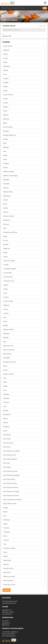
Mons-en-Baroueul (9, 350)
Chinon (5, 204)
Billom (5, 123)
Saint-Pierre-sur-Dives (10, 483)
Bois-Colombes (8, 127)
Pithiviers (6, 402)
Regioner (7, 590)
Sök (45, 8)
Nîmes (5, 382)
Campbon (6, 163)
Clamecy (6, 212)
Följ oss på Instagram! (9, 636)
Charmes (6, 188)
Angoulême (7, 66)
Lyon (5, 317)
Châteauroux (7, 196)
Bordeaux (6, 131)
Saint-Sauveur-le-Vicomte (11, 495)
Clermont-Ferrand (9, 216)
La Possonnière (8, 277)
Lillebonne (6, 305)
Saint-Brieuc (7, 435)
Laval (5, 293)
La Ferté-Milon (8, 273)
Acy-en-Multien (8, 46)
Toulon (5, 536)
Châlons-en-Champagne (10, 176)
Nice (5, 378)
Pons (5, 406)
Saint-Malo (7, 463)
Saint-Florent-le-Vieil (10, 455)
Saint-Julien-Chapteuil (10, 459)
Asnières (6, 78)
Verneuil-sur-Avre (8, 568)
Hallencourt (7, 248)
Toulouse (6, 540)
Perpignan (6, 398)
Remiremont (7, 414)
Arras (5, 74)
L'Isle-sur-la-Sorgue (9, 261)
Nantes (5, 370)
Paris (5, 390)
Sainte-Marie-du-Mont (10, 503)
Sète (5, 516)
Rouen (5, 431)
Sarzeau (6, 508)
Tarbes (5, 524)
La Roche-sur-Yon (9, 281)
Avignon (6, 103)
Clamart (6, 208)
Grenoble (6, 244)
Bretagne (6, 147)
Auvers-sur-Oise (8, 95)
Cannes (5, 167)
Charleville (6, 184)
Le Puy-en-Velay (8, 301)
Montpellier (7, 358)
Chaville (6, 200)
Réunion (6, 423)
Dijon (5, 228)
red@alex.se (14, 632)
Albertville (6, 50)
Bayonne (6, 115)
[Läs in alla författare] (42, 26)
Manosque (6, 333)
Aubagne (6, 82)
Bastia (5, 111)
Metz (5, 342)
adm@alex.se (6, 623)
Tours (5, 544)
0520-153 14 (6, 625)
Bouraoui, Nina (7, 36)
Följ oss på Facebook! (9, 634)
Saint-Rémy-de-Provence (11, 487)
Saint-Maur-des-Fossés (10, 471)
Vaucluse (6, 564)
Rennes (6, 418)
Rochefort (6, 427)
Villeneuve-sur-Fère (9, 576)
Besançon (6, 119)
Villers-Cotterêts (8, 580)
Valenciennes (7, 560)
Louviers (6, 313)
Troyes (5, 552)
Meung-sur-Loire (8, 346)
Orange (5, 386)
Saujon (5, 512)
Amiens (6, 58)
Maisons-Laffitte (8, 329)
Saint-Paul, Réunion (9, 479)
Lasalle (5, 289)
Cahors (5, 155)
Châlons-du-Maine (9, 171)
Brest (5, 143)
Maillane (6, 325)
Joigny (5, 256)
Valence (6, 556)
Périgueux (6, 394)
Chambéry (6, 180)
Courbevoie (7, 220)
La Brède (6, 265)
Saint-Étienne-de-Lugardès (11, 451)
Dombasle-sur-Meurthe (10, 232)
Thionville (6, 528)
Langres (6, 285)
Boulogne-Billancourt (10, 135)
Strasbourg (7, 520)
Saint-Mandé (7, 467)
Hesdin (5, 252)
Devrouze (6, 224)
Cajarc (5, 159)
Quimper (6, 410)
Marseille (6, 337)
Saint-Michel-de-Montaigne (11, 475)
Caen (5, 151)
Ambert (6, 54)
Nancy (5, 366)
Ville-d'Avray (7, 572)
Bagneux (6, 107)
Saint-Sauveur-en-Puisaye (11, 491)
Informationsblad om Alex (10, 601)
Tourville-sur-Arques (9, 548)
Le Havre (6, 297)
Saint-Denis (7, 447)
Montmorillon (7, 354)
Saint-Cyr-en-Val (8, 443)
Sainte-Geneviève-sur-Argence (13, 499)
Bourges (6, 139)
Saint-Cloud (7, 439)
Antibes (6, 70)
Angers (5, 62)
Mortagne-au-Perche (9, 362)
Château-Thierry (8, 192)
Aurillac (5, 86)
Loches (6, 309)
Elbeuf (5, 236)
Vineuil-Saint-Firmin (9, 584)
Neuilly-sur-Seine (8, 374)
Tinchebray (7, 532)
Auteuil (5, 90)
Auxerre (6, 99)
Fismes (6, 240)
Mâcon (5, 321)
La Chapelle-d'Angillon (10, 269)
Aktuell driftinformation (9, 603)
